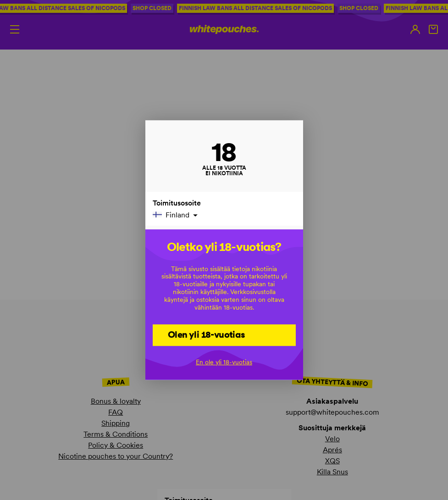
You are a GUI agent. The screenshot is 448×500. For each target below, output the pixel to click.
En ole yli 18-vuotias (224, 362)
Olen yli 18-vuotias (207, 334)
